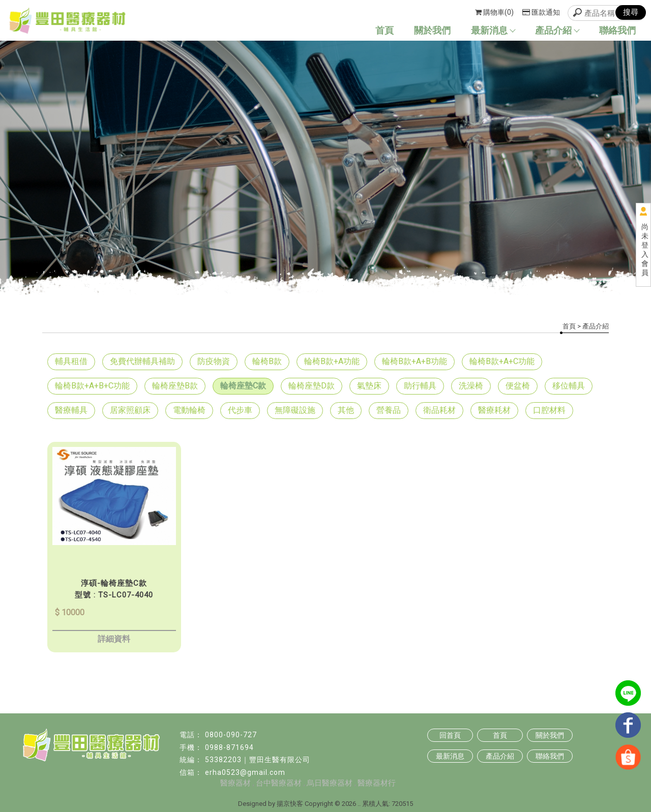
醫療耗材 (494, 410)
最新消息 (493, 30)
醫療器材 (235, 783)
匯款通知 (541, 12)
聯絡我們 (617, 30)
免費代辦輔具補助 (142, 361)
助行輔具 (420, 386)
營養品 (389, 410)
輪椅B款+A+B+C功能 (92, 386)
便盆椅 (518, 386)
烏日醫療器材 (330, 783)
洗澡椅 (471, 386)
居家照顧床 (130, 410)
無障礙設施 (295, 410)
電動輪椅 (189, 410)
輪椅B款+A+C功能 (502, 361)
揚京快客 (290, 804)
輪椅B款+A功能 (332, 361)
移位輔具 (569, 386)
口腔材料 (549, 410)
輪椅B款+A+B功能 (415, 361)
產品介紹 (557, 30)
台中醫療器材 (279, 783)
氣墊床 (369, 386)
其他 (346, 410)
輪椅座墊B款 (175, 386)
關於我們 (432, 30)
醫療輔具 (71, 410)
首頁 (384, 30)
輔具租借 (71, 361)
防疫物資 (214, 361)
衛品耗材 (439, 410)
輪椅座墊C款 (243, 386)
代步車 (240, 410)
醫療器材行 (377, 783)
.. (359, 804)
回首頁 (450, 735)
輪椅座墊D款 (312, 386)
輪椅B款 (267, 361)
